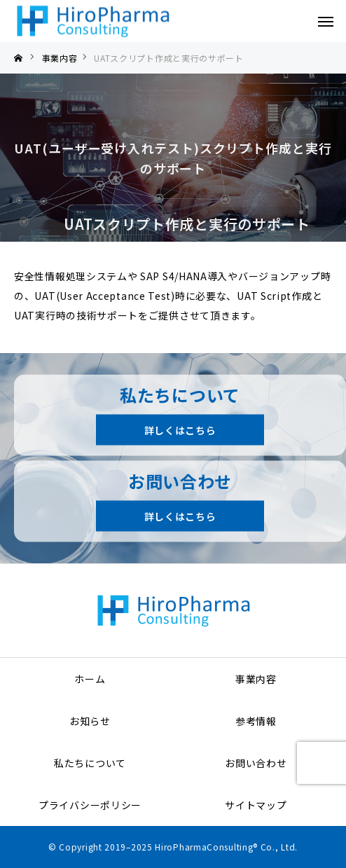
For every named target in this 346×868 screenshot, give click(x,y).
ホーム (90, 679)
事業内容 (256, 679)
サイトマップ (256, 805)
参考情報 (256, 721)
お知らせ (90, 721)
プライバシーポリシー (90, 805)
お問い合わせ (256, 763)
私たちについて (90, 763)
